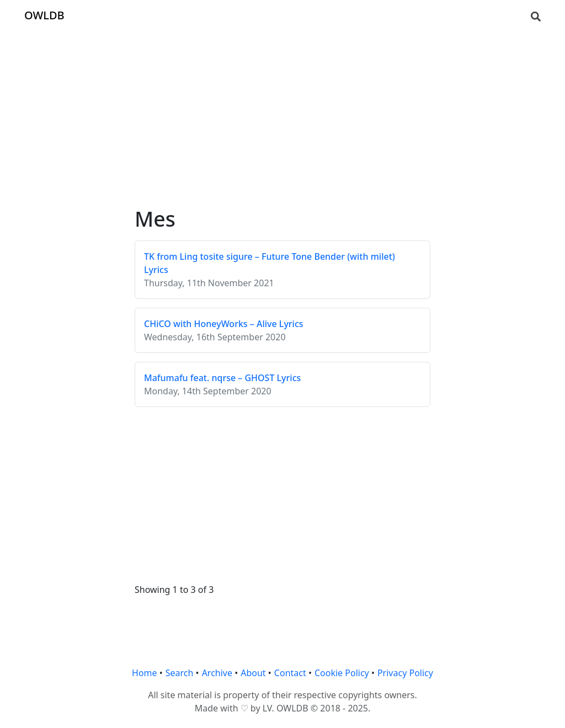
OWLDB (44, 15)
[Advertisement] (282, 108)
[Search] (536, 15)
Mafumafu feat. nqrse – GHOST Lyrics (222, 378)
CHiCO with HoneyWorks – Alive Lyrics (224, 324)
